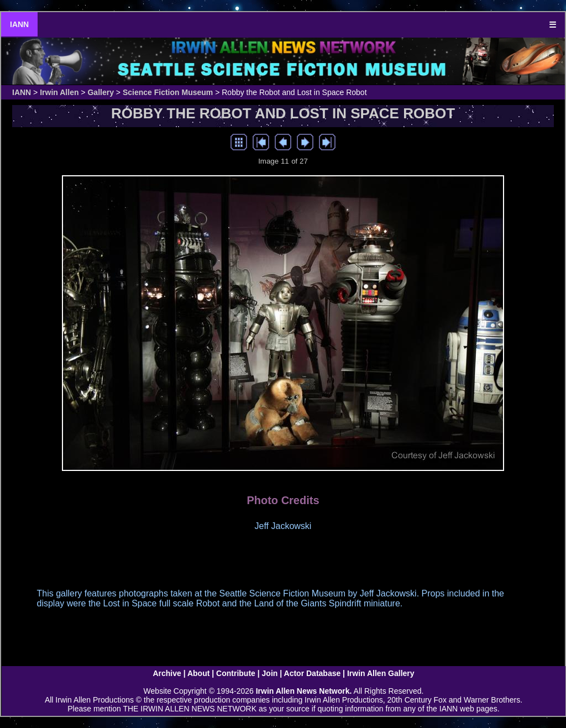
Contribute (236, 673)
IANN (19, 24)
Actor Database (313, 673)
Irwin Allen (59, 92)
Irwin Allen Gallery (381, 673)
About (198, 673)
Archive (167, 673)
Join (270, 673)
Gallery (100, 92)
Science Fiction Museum (168, 92)
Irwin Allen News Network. (304, 691)
